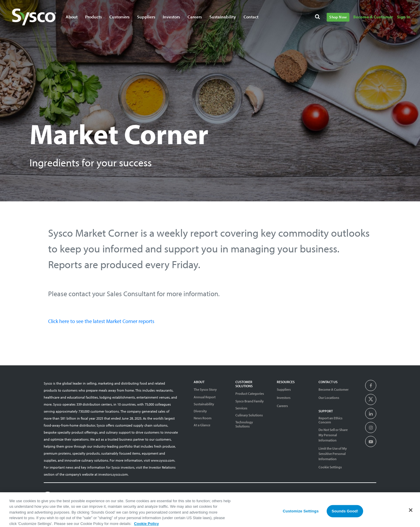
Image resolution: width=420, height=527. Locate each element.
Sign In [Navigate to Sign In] (404, 17)
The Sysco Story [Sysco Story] (205, 389)
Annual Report (205, 397)
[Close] (411, 513)
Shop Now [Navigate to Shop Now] (338, 17)
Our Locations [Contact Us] (329, 398)
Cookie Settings (330, 467)
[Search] (318, 18)
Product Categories (250, 393)
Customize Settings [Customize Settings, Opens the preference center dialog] (301, 514)
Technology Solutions (244, 424)
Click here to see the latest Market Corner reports (101, 321)
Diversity (200, 411)
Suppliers (284, 389)
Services (241, 408)
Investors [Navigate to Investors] (171, 17)
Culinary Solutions (249, 415)
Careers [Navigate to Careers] (195, 17)
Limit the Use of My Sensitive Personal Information (333, 454)
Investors (284, 398)
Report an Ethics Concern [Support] (330, 420)
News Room (203, 418)
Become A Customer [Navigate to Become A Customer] (373, 17)
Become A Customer (334, 389)
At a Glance (202, 425)
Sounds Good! (345, 514)
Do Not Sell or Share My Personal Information (333, 435)
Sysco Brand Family (250, 401)
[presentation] (371, 386)
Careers (282, 406)
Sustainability (204, 404)
